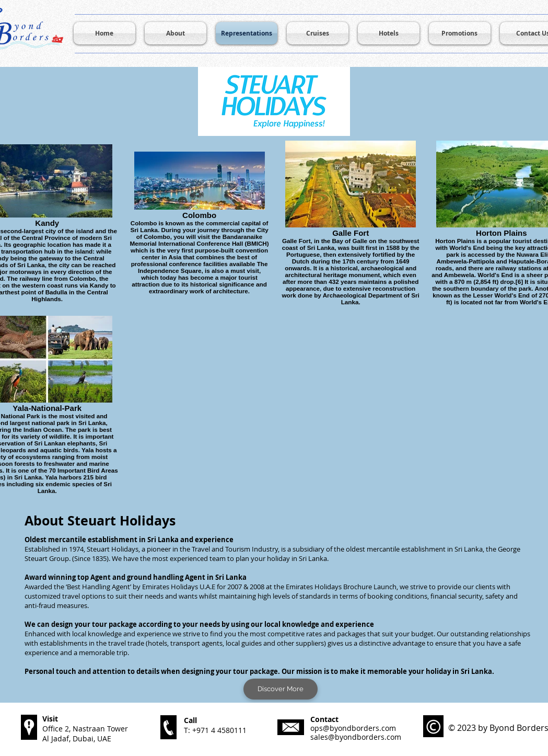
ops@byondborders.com (353, 728)
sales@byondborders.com (356, 737)
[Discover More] (281, 689)
